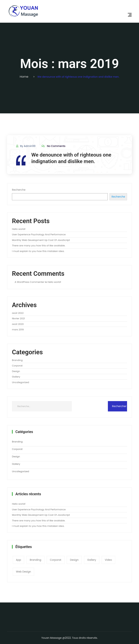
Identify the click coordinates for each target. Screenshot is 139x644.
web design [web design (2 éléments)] (23, 572)
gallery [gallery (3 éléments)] (92, 560)
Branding (17, 360)
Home (24, 77)
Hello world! (19, 229)
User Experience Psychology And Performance (39, 234)
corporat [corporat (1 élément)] (55, 560)
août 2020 (18, 324)
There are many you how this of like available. (39, 246)
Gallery (16, 377)
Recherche (19, 190)
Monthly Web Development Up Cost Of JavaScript (41, 240)
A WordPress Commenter (30, 282)
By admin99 (26, 146)
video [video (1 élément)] (108, 560)
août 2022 (18, 313)
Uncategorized (20, 382)
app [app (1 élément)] (18, 560)
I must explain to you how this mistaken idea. (38, 251)
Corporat (17, 366)
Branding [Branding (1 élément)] (35, 560)
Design (16, 371)
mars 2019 (18, 330)
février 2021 (18, 318)
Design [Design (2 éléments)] (74, 560)
